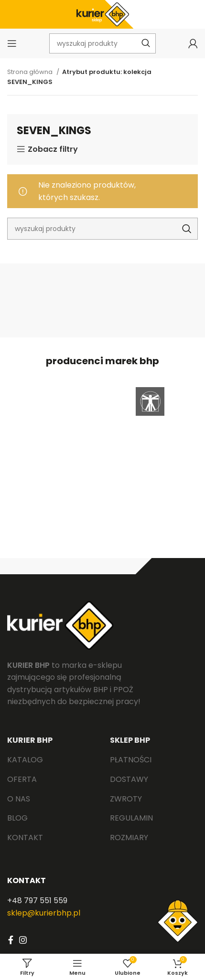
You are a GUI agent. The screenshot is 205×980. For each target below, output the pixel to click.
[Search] (102, 229)
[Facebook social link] (11, 940)
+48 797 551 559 (37, 901)
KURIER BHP (30, 740)
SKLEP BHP (130, 740)
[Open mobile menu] (12, 43)
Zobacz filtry (53, 149)
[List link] (51, 760)
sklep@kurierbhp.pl (44, 913)
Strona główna (31, 72)
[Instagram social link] (23, 940)
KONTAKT (27, 880)
